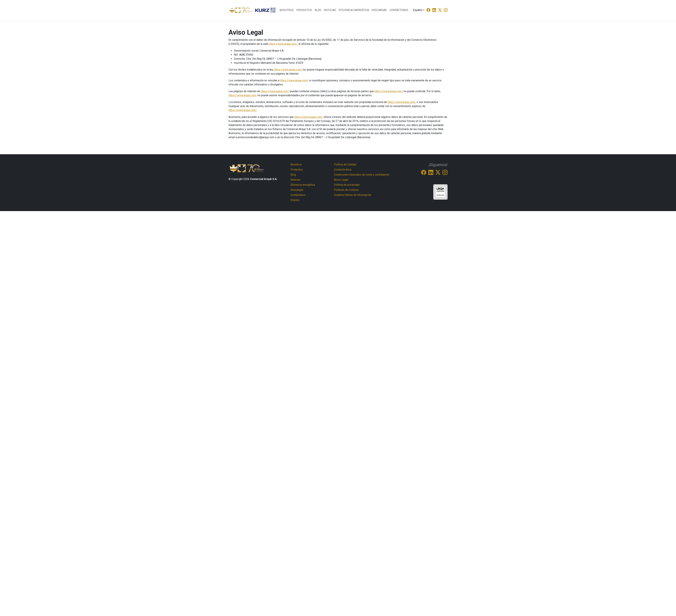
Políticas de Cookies (346, 190)
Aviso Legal (341, 180)
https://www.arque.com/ (283, 44)
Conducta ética (343, 170)
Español (418, 10)
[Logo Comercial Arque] (241, 10)
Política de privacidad (347, 185)
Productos (304, 10)
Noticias (330, 10)
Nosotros (287, 10)
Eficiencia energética (354, 10)
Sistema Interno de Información (353, 195)
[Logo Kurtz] (265, 10)
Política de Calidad (345, 164)
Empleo (295, 200)
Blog (318, 10)
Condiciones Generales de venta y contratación (362, 175)
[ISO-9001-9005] (440, 192)
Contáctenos (399, 10)
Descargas (379, 10)
